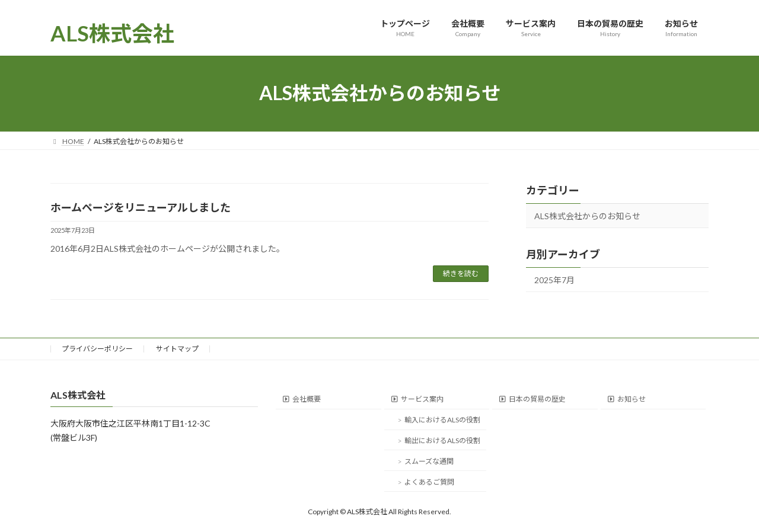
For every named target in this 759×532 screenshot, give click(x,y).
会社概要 (307, 399)
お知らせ (632, 399)
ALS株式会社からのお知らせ (587, 216)
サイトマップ (177, 349)
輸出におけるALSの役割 (442, 440)
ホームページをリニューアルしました (141, 207)
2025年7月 (554, 279)
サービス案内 (422, 399)
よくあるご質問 (429, 481)
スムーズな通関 (429, 461)
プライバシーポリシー (97, 349)
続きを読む (461, 273)
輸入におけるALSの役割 (442, 420)
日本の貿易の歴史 (537, 399)
